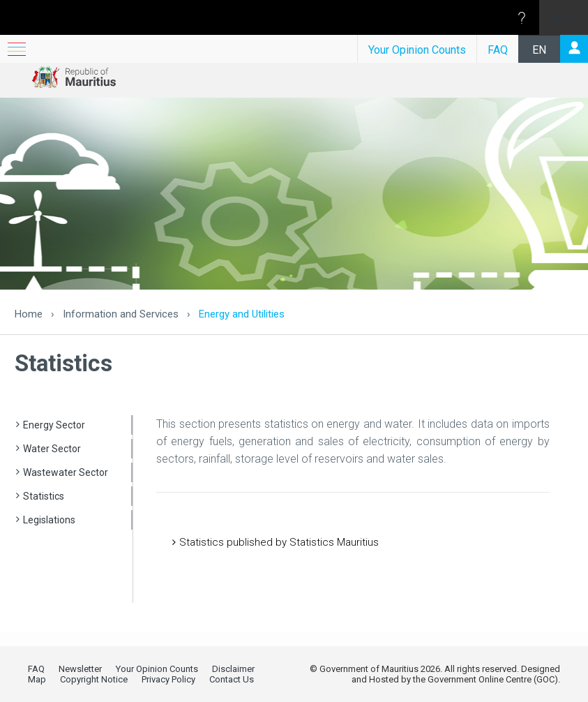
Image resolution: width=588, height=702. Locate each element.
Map (37, 679)
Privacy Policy (168, 679)
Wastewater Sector (66, 472)
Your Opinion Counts (417, 50)
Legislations (49, 520)
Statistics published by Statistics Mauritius (279, 542)
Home (29, 314)
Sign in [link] (564, 17)
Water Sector (52, 449)
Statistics (44, 496)
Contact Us (232, 679)
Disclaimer (233, 669)
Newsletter (80, 669)
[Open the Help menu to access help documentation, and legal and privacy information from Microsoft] (522, 17)
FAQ (498, 50)
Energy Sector (54, 425)
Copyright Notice (94, 679)
